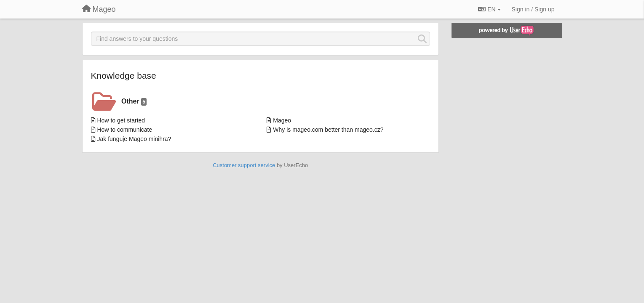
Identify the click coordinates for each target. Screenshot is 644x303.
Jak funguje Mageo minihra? (134, 139)
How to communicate (125, 130)
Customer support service (244, 165)
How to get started (121, 120)
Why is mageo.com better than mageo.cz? (328, 130)
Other (134, 102)
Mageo (282, 120)
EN (489, 9)
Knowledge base (124, 76)
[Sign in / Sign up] (533, 9)
